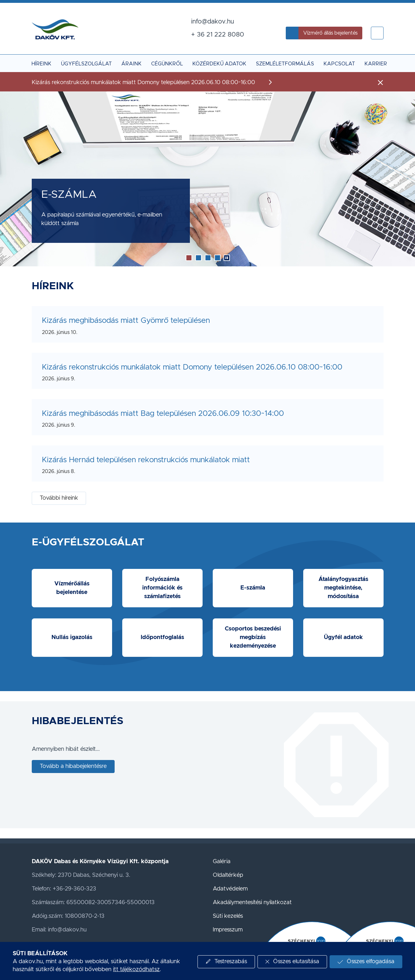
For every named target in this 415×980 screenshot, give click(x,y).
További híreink (59, 498)
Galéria (222, 862)
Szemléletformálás (285, 64)
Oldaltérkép (228, 875)
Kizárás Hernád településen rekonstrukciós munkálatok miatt (146, 460)
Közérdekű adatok (219, 64)
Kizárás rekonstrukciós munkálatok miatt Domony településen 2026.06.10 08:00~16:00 (192, 367)
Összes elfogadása (371, 962)
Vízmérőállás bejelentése (72, 588)
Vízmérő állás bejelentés (330, 33)
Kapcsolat (339, 64)
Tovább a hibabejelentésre (73, 766)
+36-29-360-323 (74, 889)
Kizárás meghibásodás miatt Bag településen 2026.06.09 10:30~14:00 (163, 414)
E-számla (253, 588)
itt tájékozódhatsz (136, 970)
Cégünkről (167, 64)
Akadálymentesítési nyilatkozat (252, 903)
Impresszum (228, 930)
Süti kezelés (228, 916)
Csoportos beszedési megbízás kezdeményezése (253, 637)
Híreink (41, 64)
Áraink (131, 64)
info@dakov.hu (213, 22)
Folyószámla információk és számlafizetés (162, 588)
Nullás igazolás (72, 637)
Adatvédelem (230, 889)
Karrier (376, 64)
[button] (377, 33)
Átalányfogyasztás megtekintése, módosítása (343, 588)
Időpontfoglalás (162, 637)
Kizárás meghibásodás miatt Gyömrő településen (126, 321)
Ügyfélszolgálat (86, 64)
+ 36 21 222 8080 (218, 35)
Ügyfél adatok (343, 637)
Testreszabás (231, 962)
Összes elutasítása (296, 962)
